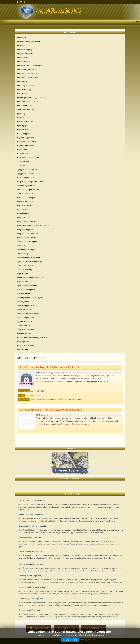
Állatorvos (21, 46)
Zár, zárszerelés (24, 349)
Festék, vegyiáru (24, 133)
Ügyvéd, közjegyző (25, 321)
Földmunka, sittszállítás (27, 141)
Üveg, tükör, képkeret (26, 329)
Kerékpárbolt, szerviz (26, 201)
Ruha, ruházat (23, 281)
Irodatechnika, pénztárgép (28, 189)
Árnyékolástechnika (25, 54)
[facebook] (18, 2)
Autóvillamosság (24, 90)
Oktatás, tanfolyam (25, 265)
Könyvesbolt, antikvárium (27, 233)
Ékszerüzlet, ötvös (25, 118)
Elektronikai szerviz (25, 121)
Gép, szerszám (23, 161)
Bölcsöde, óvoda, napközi (27, 102)
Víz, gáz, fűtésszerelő (26, 345)
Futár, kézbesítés (24, 153)
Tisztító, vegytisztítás (26, 317)
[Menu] (137, 23)
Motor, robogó (23, 253)
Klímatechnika (23, 213)
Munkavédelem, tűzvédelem (29, 257)
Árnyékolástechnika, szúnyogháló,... (33, 564)
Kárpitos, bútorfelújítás (26, 197)
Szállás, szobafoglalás (26, 289)
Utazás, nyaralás (24, 325)
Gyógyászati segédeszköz (28, 169)
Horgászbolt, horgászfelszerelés (30, 181)
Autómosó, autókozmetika (28, 74)
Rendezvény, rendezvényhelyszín (31, 277)
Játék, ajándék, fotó (25, 193)
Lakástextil (21, 245)
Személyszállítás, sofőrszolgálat (30, 297)
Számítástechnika (24, 293)
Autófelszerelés (24, 62)
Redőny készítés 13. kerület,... (31, 537)
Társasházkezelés (25, 309)
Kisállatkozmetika (24, 209)
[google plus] (25, 2)
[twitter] (21, 2)
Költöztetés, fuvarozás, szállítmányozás (33, 225)
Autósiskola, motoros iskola (28, 78)
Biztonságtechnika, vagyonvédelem (32, 98)
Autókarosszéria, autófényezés (30, 66)
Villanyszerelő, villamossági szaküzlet (32, 337)
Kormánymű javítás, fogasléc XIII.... (33, 500)
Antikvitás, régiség (25, 50)
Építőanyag (22, 125)
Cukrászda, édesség (25, 110)
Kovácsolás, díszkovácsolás (28, 237)
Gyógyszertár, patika (26, 173)
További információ (95, 635)
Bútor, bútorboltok (25, 106)
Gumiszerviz (22, 165)
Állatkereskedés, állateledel (28, 42)
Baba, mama (22, 94)
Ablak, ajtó (21, 38)
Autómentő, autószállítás (27, 70)
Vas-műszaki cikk (24, 333)
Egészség (21, 114)
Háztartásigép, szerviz (26, 177)
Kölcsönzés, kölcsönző (26, 221)
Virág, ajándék (23, 341)
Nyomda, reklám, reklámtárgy (29, 261)
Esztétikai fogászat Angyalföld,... (32, 599)
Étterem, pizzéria (24, 129)
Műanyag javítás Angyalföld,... (31, 576)
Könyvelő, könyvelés (25, 229)
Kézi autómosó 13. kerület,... (30, 610)
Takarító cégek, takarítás (27, 305)
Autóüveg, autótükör (25, 86)
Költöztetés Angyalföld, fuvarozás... (33, 526)
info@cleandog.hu (33, 395)
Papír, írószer (23, 273)
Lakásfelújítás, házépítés (27, 241)
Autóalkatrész (23, 58)
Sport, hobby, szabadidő (27, 285)
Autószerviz (22, 82)
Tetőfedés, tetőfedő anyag (28, 313)
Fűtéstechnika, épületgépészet (30, 157)
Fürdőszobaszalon (25, 149)
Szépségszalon (23, 301)
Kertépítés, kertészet (26, 205)
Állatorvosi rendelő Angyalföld (31, 514)
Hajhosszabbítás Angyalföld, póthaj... (34, 587)
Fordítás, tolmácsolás (26, 145)
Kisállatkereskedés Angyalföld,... (32, 551)
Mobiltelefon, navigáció (27, 249)
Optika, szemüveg (24, 269)
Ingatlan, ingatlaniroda (26, 185)
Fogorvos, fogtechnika (26, 137)
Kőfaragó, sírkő (23, 217)
